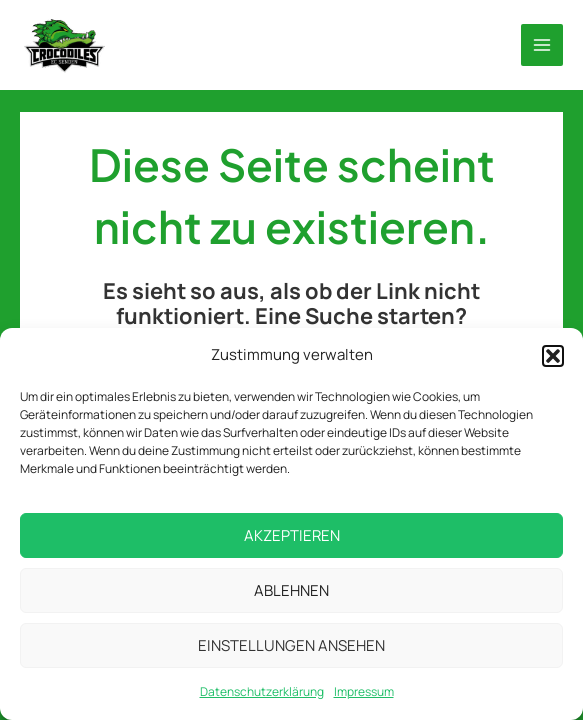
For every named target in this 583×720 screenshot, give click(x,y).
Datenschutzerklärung (262, 691)
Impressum (364, 691)
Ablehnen (291, 590)
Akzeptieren (292, 535)
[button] (553, 356)
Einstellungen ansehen (291, 645)
